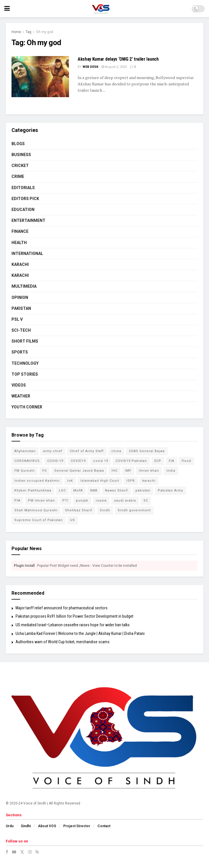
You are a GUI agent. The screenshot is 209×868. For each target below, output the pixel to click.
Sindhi (26, 826)
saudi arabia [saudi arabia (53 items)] (125, 501)
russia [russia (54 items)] (101, 501)
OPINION (20, 297)
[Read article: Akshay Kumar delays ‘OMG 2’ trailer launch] (40, 77)
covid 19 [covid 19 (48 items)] (101, 461)
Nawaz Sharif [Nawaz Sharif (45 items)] (116, 490)
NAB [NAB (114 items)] (94, 490)
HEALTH (19, 243)
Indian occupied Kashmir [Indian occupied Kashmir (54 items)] (37, 481)
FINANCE (20, 231)
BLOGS (18, 144)
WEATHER (21, 396)
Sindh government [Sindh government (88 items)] (134, 510)
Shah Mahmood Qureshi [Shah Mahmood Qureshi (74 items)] (36, 510)
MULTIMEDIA (24, 286)
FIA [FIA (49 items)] (171, 461)
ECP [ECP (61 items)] (158, 461)
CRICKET (20, 166)
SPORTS (20, 352)
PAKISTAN (21, 308)
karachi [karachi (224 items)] (149, 481)
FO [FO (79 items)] (45, 471)
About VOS (47, 826)
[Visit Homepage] (101, 9)
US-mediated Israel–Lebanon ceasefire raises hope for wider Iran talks (73, 625)
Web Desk (90, 67)
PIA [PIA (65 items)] (17, 501)
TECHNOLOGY (25, 363)
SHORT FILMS (25, 341)
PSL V (17, 319)
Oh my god (45, 32)
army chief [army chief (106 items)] (53, 451)
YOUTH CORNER (27, 407)
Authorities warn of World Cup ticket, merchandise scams (63, 642)
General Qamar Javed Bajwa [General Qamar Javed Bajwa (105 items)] (79, 471)
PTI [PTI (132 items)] (65, 501)
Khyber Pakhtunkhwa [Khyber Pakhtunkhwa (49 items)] (33, 490)
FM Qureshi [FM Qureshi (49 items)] (25, 471)
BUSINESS (21, 155)
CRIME (18, 176)
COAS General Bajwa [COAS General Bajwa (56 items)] (147, 451)
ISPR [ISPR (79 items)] (131, 481)
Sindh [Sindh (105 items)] (105, 510)
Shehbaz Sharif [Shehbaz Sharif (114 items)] (79, 510)
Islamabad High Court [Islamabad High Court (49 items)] (100, 481)
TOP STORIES (25, 374)
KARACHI (20, 264)
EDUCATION (23, 210)
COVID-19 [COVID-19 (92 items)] (55, 461)
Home (16, 32)
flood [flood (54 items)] (186, 461)
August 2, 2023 (114, 67)
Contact (104, 826)
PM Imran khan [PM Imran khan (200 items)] (41, 501)
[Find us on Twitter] (22, 852)
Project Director (77, 826)
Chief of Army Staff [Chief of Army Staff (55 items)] (87, 451)
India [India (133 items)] (171, 471)
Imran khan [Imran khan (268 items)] (149, 471)
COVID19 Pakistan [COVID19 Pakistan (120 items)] (131, 461)
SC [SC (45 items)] (146, 501)
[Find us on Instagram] (30, 852)
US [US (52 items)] (73, 520)
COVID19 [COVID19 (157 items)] (78, 461)
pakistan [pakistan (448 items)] (143, 490)
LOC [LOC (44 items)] (62, 490)
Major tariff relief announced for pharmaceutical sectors (62, 608)
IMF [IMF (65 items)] (128, 471)
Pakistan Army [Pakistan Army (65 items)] (170, 490)
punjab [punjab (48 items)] (82, 501)
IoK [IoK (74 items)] (70, 481)
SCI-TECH (21, 330)
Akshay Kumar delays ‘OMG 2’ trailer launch (118, 59)
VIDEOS (19, 385)
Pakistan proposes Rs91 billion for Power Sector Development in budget (74, 616)
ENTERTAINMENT (28, 220)
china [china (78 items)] (116, 451)
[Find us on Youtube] (14, 852)
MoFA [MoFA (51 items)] (78, 490)
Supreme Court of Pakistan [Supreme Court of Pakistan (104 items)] (39, 520)
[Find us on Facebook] (7, 852)
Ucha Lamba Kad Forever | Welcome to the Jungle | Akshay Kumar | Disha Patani (80, 633)
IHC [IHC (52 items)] (115, 471)
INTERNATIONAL (27, 254)
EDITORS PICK (25, 199)
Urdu (10, 826)
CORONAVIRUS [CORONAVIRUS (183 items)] (27, 461)
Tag (28, 32)
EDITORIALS (23, 188)
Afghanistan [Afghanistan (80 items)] (25, 451)
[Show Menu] (7, 9)
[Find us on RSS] (37, 852)
